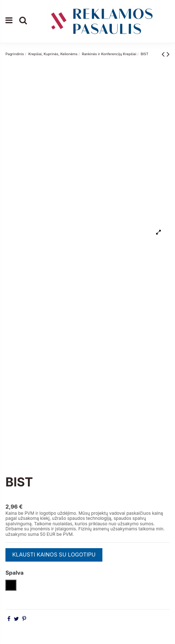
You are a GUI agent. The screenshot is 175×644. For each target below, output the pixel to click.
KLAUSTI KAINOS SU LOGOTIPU (54, 555)
